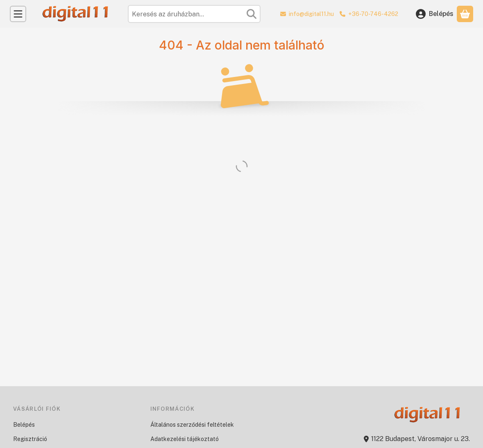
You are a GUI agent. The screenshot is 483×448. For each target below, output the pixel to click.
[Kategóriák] (18, 14)
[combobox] (194, 14)
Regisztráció (30, 439)
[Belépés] (435, 14)
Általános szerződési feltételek (192, 425)
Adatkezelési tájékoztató (185, 439)
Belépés (24, 425)
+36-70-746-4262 (373, 14)
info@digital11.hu (311, 14)
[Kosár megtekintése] (465, 14)
